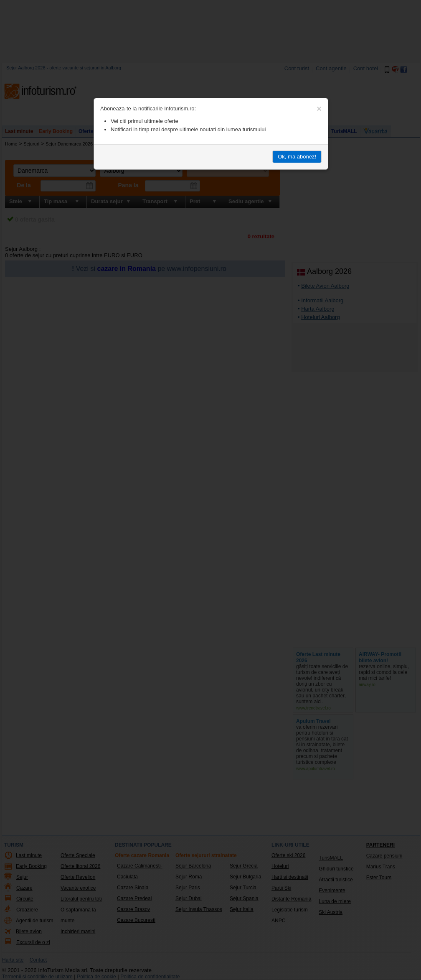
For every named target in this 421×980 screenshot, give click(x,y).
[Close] (319, 109)
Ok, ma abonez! (297, 157)
